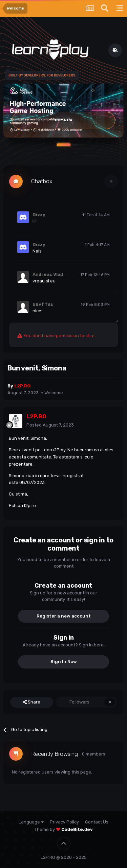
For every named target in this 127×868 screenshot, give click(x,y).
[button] (64, 145)
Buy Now (64, 120)
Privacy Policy (64, 822)
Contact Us (97, 822)
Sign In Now (64, 662)
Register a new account (64, 616)
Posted (50, 425)
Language (31, 822)
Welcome (54, 393)
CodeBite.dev (77, 829)
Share (32, 702)
